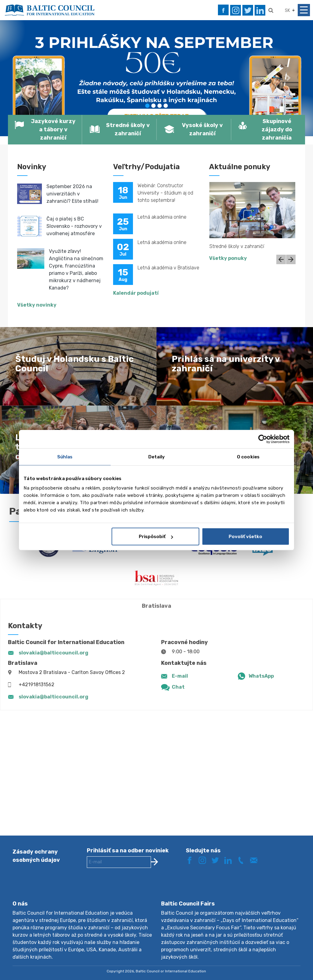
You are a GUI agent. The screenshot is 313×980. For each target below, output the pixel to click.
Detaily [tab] (157, 457)
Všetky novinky (37, 305)
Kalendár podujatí (136, 293)
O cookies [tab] (248, 457)
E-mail (180, 676)
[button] (24, 78)
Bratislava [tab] (156, 606)
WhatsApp (261, 676)
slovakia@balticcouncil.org (53, 653)
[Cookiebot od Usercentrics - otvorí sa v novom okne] (263, 439)
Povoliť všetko (245, 537)
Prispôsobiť (156, 537)
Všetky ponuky (228, 258)
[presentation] (133, 889)
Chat (178, 687)
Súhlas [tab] (65, 457)
